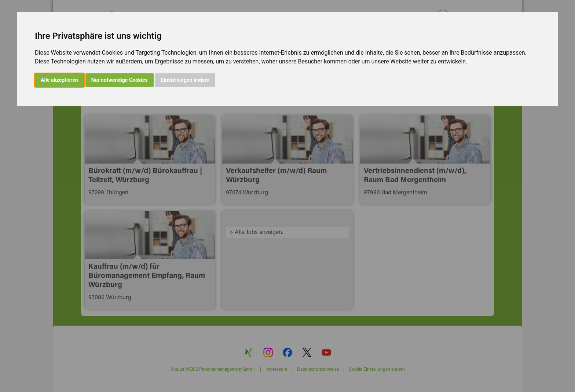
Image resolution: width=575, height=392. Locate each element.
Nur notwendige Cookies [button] (120, 80)
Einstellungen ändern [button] (185, 80)
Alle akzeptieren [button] (59, 80)
